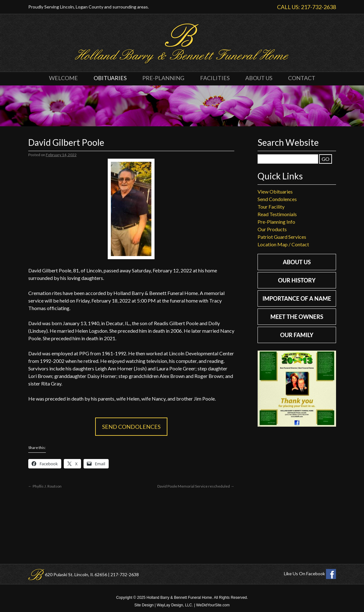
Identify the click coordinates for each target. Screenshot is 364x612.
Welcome (63, 78)
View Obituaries (275, 191)
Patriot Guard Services (282, 237)
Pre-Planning (163, 78)
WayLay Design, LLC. (175, 605)
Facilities (215, 78)
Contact (302, 78)
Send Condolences (131, 427)
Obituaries (110, 78)
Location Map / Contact (283, 244)
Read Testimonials (277, 214)
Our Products (272, 229)
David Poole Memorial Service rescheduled (196, 486)
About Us (259, 78)
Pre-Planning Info (276, 222)
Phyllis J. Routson (45, 486)
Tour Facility (271, 207)
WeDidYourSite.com (213, 605)
